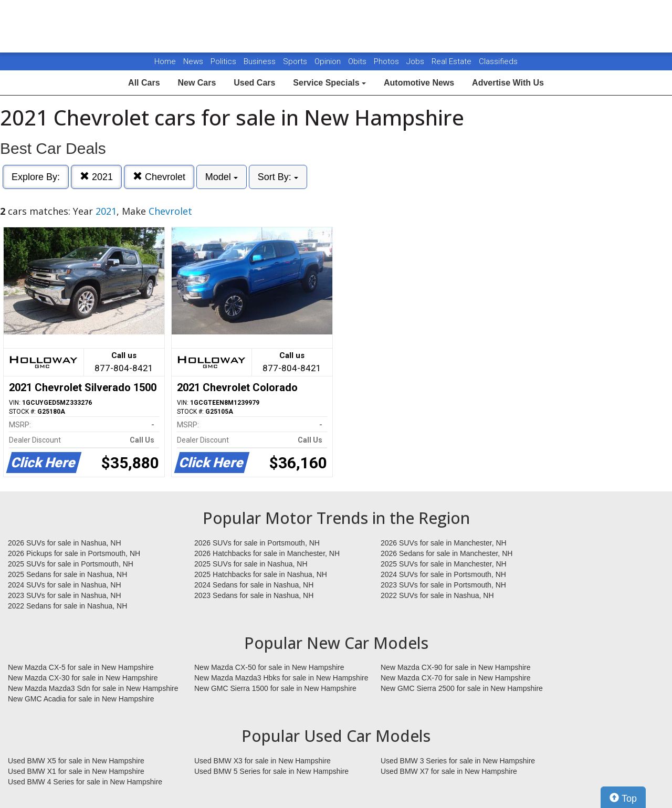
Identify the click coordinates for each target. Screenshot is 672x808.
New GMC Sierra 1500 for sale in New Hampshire (275, 688)
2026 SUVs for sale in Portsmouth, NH (257, 543)
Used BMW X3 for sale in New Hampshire (262, 761)
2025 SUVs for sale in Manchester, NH (444, 564)
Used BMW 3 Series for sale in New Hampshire (458, 761)
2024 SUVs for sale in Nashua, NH (65, 585)
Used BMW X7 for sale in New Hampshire (449, 771)
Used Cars (254, 83)
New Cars (197, 83)
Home (165, 61)
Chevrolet (159, 177)
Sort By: (278, 177)
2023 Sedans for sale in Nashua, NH (254, 595)
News (193, 61)
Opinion (329, 61)
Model (222, 177)
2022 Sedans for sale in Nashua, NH (67, 606)
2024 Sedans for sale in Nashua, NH (254, 585)
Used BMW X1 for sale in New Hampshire (76, 771)
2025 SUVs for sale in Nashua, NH (251, 564)
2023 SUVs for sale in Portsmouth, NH (443, 585)
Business (261, 61)
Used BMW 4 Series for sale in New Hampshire (85, 782)
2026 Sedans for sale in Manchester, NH (447, 553)
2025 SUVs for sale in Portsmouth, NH (71, 564)
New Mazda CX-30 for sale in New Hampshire (83, 678)
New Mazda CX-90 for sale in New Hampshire (456, 667)
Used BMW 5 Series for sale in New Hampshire (271, 771)
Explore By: (36, 177)
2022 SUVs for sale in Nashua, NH (437, 595)
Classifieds (498, 61)
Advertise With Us (508, 83)
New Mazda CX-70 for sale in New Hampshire (456, 678)
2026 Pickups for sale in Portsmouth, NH (74, 553)
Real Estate (453, 61)
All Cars (144, 83)
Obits (358, 61)
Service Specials (329, 83)
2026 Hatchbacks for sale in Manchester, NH (267, 553)
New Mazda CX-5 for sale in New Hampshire (81, 667)
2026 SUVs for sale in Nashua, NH (65, 543)
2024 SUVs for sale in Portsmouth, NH (443, 574)
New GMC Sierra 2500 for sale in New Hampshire (462, 688)
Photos (387, 61)
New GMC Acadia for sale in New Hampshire (81, 699)
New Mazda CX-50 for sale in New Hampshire (269, 667)
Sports (296, 61)
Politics (223, 61)
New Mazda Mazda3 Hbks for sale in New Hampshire (281, 678)
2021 (96, 177)
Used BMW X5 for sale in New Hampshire (76, 761)
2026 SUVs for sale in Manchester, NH (444, 543)
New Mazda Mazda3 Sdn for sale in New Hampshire (93, 688)
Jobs (416, 61)
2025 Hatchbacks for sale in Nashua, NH (261, 574)
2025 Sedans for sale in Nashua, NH (67, 574)
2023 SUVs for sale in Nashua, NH (65, 595)
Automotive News (419, 83)
